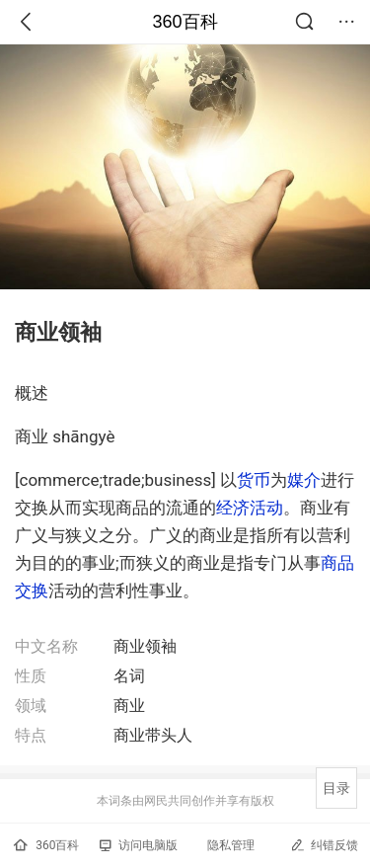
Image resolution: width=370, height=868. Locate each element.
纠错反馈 (324, 845)
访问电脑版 (139, 845)
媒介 (304, 480)
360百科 (185, 22)
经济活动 (250, 508)
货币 (254, 480)
